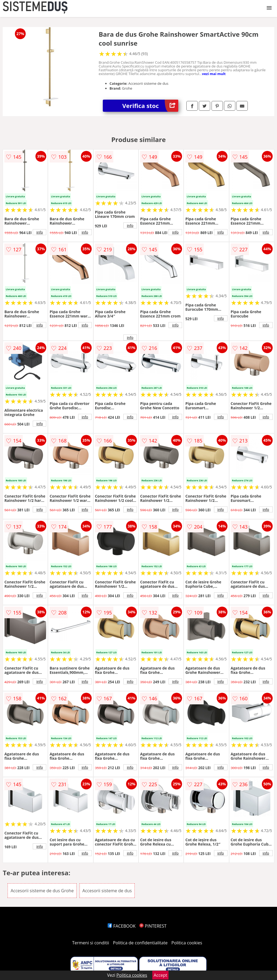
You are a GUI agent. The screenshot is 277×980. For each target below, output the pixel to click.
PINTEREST (153, 926)
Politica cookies (187, 943)
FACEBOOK (122, 926)
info (39, 232)
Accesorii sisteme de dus (107, 891)
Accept (160, 975)
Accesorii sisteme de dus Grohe (42, 891)
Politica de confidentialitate (140, 943)
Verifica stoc (150, 106)
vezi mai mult (214, 74)
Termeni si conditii (91, 943)
